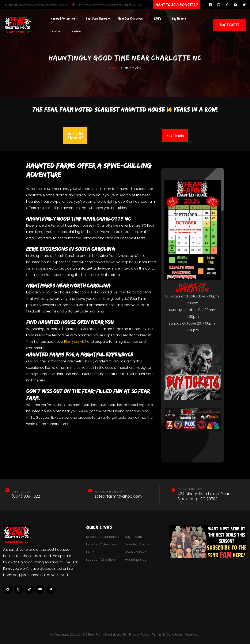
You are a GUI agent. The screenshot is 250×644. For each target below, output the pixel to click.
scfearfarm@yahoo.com (118, 496)
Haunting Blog (136, 559)
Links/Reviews (136, 552)
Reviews (77, 31)
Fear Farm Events (96, 19)
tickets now (60, 418)
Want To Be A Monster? (177, 5)
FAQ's (158, 19)
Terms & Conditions (167, 634)
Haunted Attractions (63, 19)
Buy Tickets (179, 19)
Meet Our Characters (131, 19)
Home (114, 68)
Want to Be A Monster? (75, 136)
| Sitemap (191, 634)
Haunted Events (137, 544)
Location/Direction (101, 559)
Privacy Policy (139, 634)
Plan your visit (75, 342)
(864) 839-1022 (26, 496)
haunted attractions (90, 305)
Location (56, 31)
